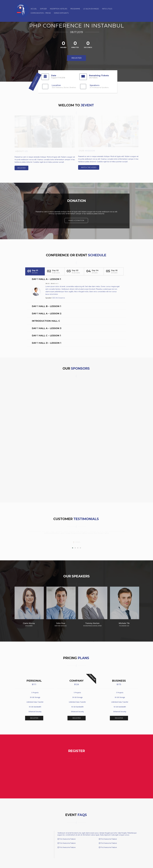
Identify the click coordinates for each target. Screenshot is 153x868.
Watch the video (89, 167)
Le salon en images (91, 9)
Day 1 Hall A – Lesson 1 (46, 277)
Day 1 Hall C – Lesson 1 (46, 333)
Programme (75, 9)
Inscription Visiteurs (59, 9)
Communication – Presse (41, 13)
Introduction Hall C (46, 319)
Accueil (34, 9)
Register (76, 58)
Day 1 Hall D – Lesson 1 (47, 341)
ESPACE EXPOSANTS (61, 13)
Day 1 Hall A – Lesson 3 (47, 326)
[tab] (35, 269)
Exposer (43, 9)
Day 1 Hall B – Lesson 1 (46, 304)
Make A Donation (76, 220)
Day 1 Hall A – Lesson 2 (47, 311)
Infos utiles (107, 9)
